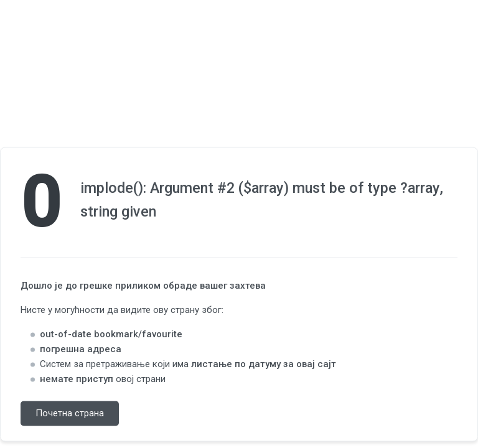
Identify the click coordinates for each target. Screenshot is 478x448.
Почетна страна (70, 414)
